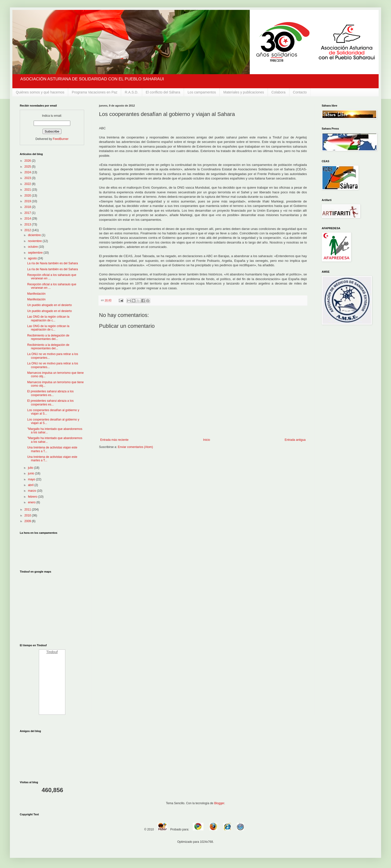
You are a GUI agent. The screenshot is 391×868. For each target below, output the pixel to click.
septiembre (36, 253)
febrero (33, 497)
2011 (28, 510)
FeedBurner (61, 139)
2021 (28, 190)
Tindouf (52, 652)
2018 (28, 207)
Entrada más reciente (114, 440)
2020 (28, 196)
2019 (28, 201)
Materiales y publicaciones (244, 92)
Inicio (207, 440)
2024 (28, 172)
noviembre (35, 241)
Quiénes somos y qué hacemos (40, 92)
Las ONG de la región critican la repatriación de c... (48, 318)
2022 (28, 184)
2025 (28, 167)
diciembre (35, 235)
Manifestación (36, 294)
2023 (28, 178)
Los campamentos (202, 92)
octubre (33, 247)
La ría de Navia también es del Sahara (53, 263)
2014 (28, 219)
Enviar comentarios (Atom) (135, 447)
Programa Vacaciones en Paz (95, 92)
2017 (28, 213)
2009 (28, 521)
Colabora (279, 92)
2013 (28, 224)
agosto (33, 258)
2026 (28, 161)
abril (31, 485)
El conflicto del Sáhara (163, 92)
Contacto (300, 92)
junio (32, 473)
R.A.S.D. (131, 92)
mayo (32, 479)
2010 (28, 515)
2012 (28, 230)
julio (31, 468)
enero (32, 502)
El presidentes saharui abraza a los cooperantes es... (50, 393)
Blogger (219, 803)
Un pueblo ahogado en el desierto (49, 305)
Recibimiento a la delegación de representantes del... (48, 337)
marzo (33, 491)
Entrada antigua (295, 440)
